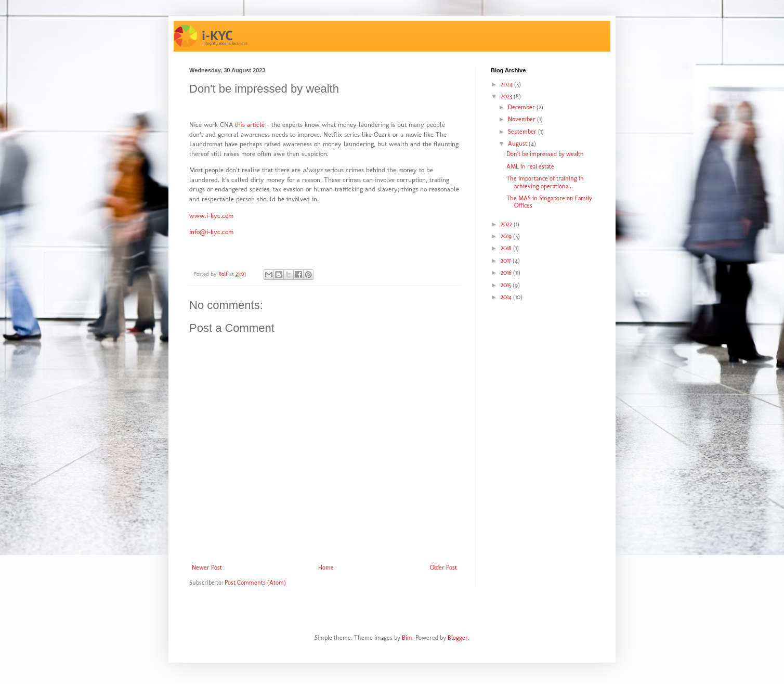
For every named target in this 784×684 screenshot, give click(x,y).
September (523, 132)
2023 (507, 96)
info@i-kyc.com (211, 232)
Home (326, 567)
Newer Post (207, 567)
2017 (507, 261)
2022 (507, 224)
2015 (507, 285)
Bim (407, 638)
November (522, 119)
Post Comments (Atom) (255, 583)
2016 (507, 273)
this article (250, 125)
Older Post (443, 567)
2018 (507, 248)
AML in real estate (530, 166)
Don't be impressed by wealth (545, 154)
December (522, 107)
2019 (507, 236)
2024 (507, 84)
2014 (507, 297)
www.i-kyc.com (211, 216)
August (518, 144)
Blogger (458, 638)
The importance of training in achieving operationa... (545, 182)
